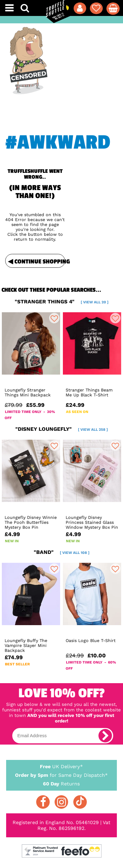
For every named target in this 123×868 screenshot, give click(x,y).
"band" (62, 552)
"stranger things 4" (62, 302)
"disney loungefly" (62, 429)
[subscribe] (105, 736)
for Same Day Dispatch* (61, 774)
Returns (61, 783)
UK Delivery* (61, 766)
